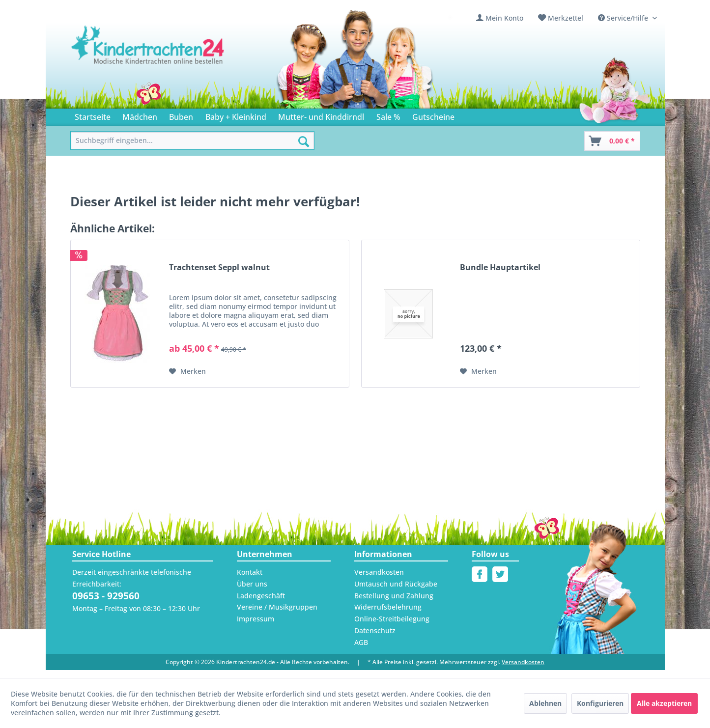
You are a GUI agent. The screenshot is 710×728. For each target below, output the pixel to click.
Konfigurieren (601, 705)
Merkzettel (570, 18)
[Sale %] (371, 114)
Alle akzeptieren (663, 705)
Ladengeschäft (259, 593)
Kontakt (248, 570)
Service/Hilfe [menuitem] (625, 18)
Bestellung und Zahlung (390, 593)
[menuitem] (508, 18)
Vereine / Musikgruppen (273, 605)
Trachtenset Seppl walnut (216, 265)
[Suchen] (304, 140)
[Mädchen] (136, 114)
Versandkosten (377, 570)
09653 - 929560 (105, 594)
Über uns (251, 582)
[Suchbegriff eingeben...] (193, 139)
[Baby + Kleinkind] (228, 114)
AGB (362, 640)
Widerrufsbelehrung (384, 605)
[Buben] (176, 114)
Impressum (254, 616)
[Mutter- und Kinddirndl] (308, 114)
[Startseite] (91, 114)
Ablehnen (547, 705)
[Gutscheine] (415, 114)
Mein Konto (512, 18)
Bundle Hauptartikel (497, 265)
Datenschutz (373, 628)
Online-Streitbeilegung (388, 616)
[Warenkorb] (613, 139)
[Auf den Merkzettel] (186, 369)
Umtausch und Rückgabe (393, 582)
